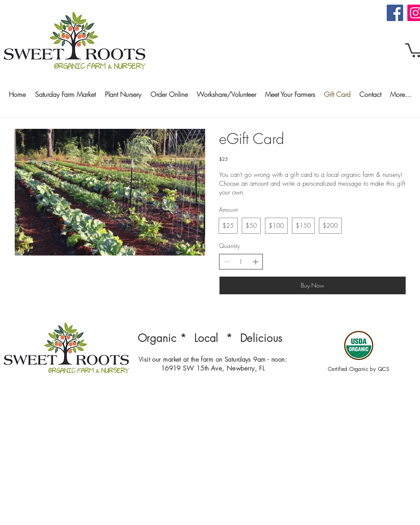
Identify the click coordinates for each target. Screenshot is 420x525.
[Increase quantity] (255, 262)
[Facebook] (395, 13)
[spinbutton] (241, 262)
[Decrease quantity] (226, 262)
